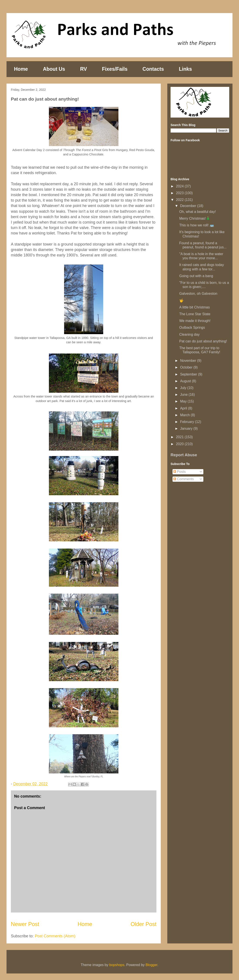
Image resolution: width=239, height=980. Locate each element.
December (189, 206)
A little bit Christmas (194, 307)
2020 (180, 444)
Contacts (153, 69)
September (189, 374)
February (188, 422)
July (184, 388)
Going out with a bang (196, 276)
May (184, 401)
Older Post (144, 924)
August (186, 381)
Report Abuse (184, 455)
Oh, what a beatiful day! (198, 212)
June (184, 395)
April (184, 408)
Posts (179, 472)
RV (84, 69)
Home (21, 69)
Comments (184, 479)
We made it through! (195, 321)
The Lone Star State (195, 314)
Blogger (151, 965)
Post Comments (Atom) (55, 936)
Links (185, 69)
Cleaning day (189, 334)
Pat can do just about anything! (203, 341)
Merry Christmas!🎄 (195, 218)
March (185, 415)
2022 (180, 200)
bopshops (117, 965)
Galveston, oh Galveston (198, 294)
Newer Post (25, 924)
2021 (180, 437)
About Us (54, 69)
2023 (180, 193)
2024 (180, 186)
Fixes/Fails (115, 69)
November (189, 361)
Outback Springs (192, 328)
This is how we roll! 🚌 (197, 225)
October (187, 367)
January (187, 429)
